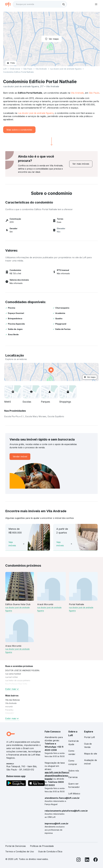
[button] (51, 372)
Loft (5, 69)
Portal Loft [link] (89, 737)
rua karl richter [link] (12, 677)
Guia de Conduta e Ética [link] (50, 851)
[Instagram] (79, 860)
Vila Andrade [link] (11, 703)
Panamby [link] (9, 710)
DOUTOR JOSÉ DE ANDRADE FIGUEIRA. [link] (23, 670)
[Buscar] (64, 4)
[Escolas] (31, 392)
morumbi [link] (9, 707)
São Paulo (94, 93)
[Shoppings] (68, 392)
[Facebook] (96, 860)
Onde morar (15, 69)
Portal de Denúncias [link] (16, 846)
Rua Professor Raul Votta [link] (16, 684)
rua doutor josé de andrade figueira (36, 113)
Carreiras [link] (73, 777)
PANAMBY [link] (10, 713)
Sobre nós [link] (74, 771)
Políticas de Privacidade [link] (42, 846)
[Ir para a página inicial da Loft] (9, 4)
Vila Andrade (77, 93)
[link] (81, 164)
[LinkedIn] (87, 860)
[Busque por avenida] (37, 4)
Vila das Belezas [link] (13, 700)
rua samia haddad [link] (13, 674)
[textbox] (40, 4)
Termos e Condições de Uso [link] (20, 851)
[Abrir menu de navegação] (96, 4)
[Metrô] (13, 392)
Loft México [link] (74, 794)
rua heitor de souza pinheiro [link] (18, 680)
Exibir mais (12, 689)
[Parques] (50, 392)
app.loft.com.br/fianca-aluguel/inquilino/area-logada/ (57, 776)
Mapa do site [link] (91, 754)
